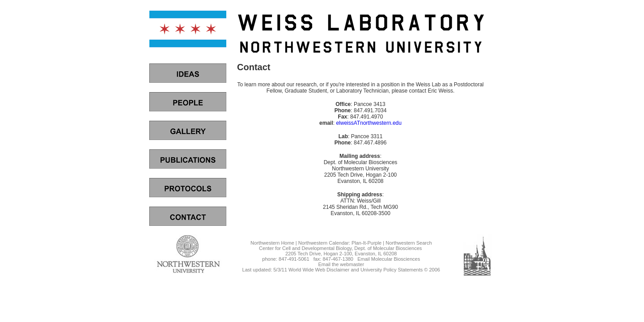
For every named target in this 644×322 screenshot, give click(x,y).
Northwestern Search (409, 243)
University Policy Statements (392, 270)
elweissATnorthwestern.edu (369, 123)
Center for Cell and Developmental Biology (305, 248)
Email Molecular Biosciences (389, 259)
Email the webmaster (341, 264)
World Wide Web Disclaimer (319, 270)
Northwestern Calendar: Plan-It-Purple (340, 243)
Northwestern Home (272, 243)
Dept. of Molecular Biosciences (388, 248)
